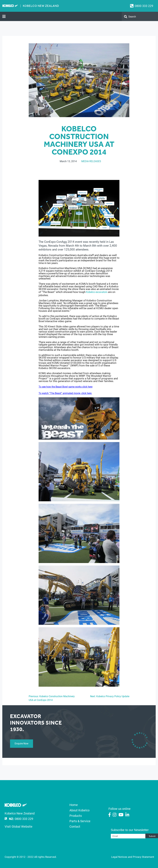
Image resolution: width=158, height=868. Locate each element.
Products (76, 816)
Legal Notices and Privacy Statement (133, 857)
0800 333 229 (144, 6)
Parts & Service (80, 821)
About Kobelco (79, 810)
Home (74, 805)
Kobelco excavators (97, 292)
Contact (75, 827)
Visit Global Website (19, 827)
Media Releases (91, 161)
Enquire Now (22, 744)
